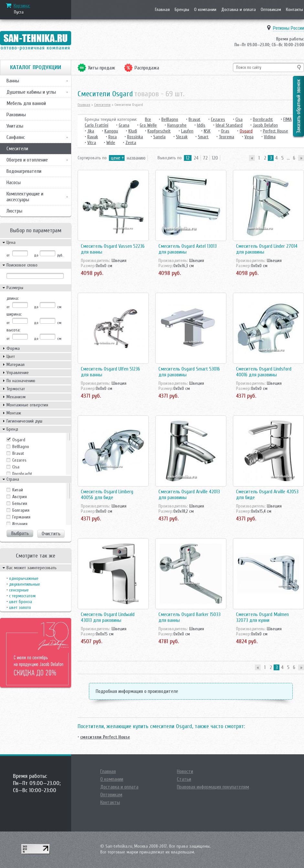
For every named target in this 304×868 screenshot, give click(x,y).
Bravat (18, 453)
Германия (21, 517)
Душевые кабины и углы (31, 92)
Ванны (13, 81)
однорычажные (24, 578)
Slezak (182, 137)
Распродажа (147, 68)
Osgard (19, 440)
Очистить (51, 534)
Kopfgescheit (159, 131)
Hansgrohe (177, 125)
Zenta (131, 143)
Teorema (227, 137)
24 (196, 158)
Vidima (270, 137)
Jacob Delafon (265, 125)
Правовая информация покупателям (213, 787)
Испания (20, 524)
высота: (13, 330)
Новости (185, 771)
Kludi (133, 131)
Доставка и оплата (239, 10)
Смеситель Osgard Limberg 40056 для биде (107, 495)
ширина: (14, 314)
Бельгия (20, 503)
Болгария (21, 510)
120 (215, 158)
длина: (13, 298)
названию (136, 158)
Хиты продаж (102, 68)
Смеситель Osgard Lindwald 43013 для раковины (108, 617)
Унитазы (15, 126)
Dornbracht (22, 474)
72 (205, 158)
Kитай (18, 490)
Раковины (16, 115)
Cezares (19, 460)
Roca (113, 137)
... (288, 158)
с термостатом (22, 596)
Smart (203, 137)
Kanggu (111, 131)
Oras (225, 131)
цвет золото (20, 607)
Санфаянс (16, 137)
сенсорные (19, 590)
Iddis (201, 125)
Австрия (20, 497)
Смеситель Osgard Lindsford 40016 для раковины (264, 372)
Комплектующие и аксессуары (25, 197)
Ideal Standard (229, 125)
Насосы (14, 183)
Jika (91, 131)
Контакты (294, 10)
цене (116, 158)
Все (148, 119)
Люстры (14, 211)
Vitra (92, 143)
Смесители (17, 149)
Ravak (93, 137)
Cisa (16, 467)
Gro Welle (148, 125)
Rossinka (135, 137)
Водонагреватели (24, 171)
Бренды (182, 10)
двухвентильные (25, 584)
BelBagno (21, 447)
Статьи (184, 779)
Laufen (187, 131)
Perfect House (276, 131)
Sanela (159, 137)
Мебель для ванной (26, 103)
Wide (111, 143)
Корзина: (22, 6)
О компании (205, 10)
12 (188, 158)
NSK (207, 131)
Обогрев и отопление (27, 160)
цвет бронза (21, 602)
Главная (162, 10)
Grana (124, 125)
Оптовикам (271, 10)
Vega (249, 137)
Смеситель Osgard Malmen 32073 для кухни (262, 617)
